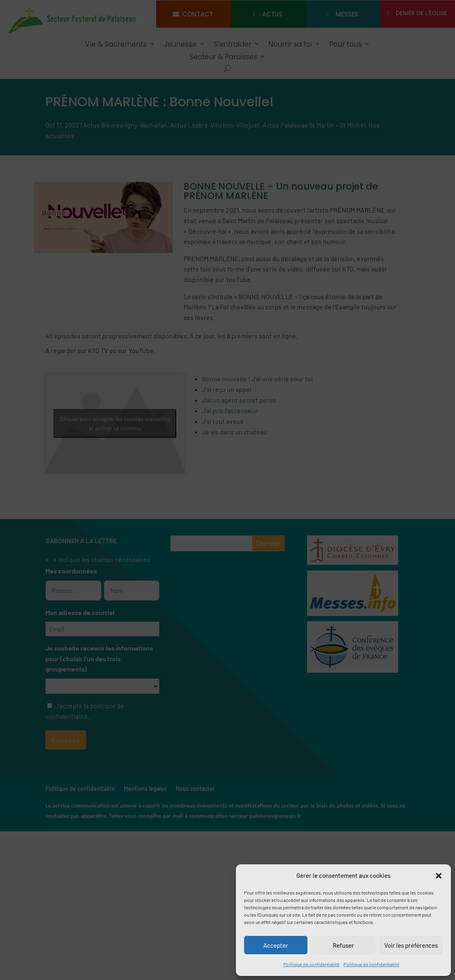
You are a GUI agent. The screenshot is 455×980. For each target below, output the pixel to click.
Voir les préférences (411, 945)
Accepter (276, 945)
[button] (439, 876)
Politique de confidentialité (311, 964)
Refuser (343, 945)
